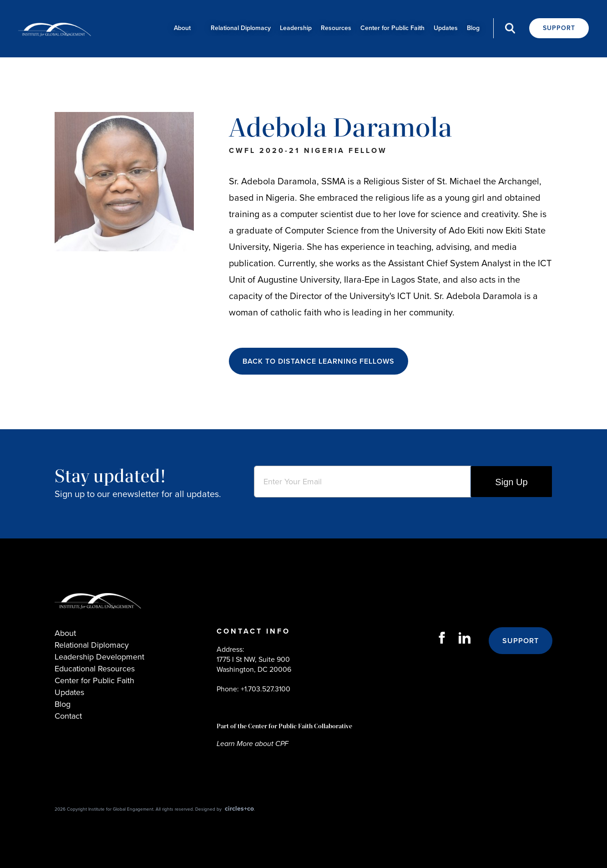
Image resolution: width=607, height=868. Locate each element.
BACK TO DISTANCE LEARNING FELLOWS (319, 361)
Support (559, 28)
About (182, 28)
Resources (336, 28)
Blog (473, 28)
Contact (68, 716)
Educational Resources (95, 669)
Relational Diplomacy (241, 28)
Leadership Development (99, 657)
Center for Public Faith (392, 28)
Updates (446, 28)
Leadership (296, 28)
